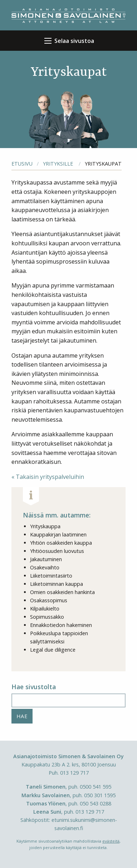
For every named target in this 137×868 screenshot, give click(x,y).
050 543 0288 (96, 803)
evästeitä (111, 841)
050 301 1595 (100, 795)
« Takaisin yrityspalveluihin (48, 477)
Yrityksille (58, 164)
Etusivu (22, 164)
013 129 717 (74, 773)
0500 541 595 (96, 787)
